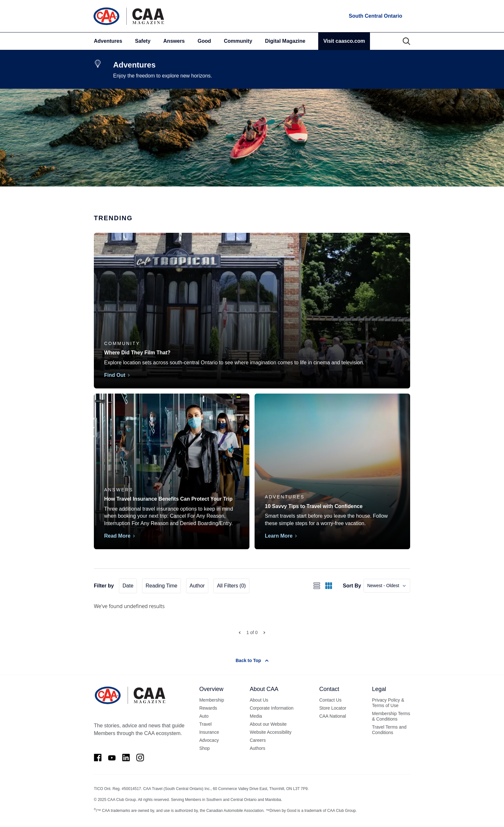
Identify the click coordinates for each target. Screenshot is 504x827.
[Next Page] (264, 633)
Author (197, 586)
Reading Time (162, 586)
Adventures (108, 41)
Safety (143, 41)
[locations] (375, 16)
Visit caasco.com (344, 41)
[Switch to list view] (317, 586)
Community (238, 41)
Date (128, 586)
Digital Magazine (285, 41)
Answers (174, 41)
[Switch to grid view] (329, 586)
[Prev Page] (240, 633)
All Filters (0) (231, 586)
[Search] (406, 41)
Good (204, 41)
